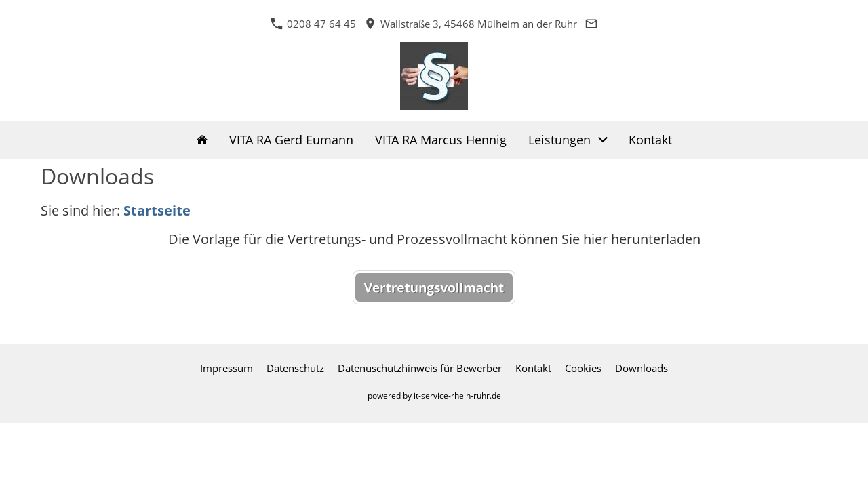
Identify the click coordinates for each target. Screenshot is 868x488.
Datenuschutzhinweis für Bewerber (420, 368)
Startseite (157, 210)
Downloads (642, 368)
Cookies (583, 368)
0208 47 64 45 (313, 24)
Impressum (226, 368)
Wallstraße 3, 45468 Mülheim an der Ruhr (471, 24)
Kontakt (533, 368)
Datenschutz (295, 368)
